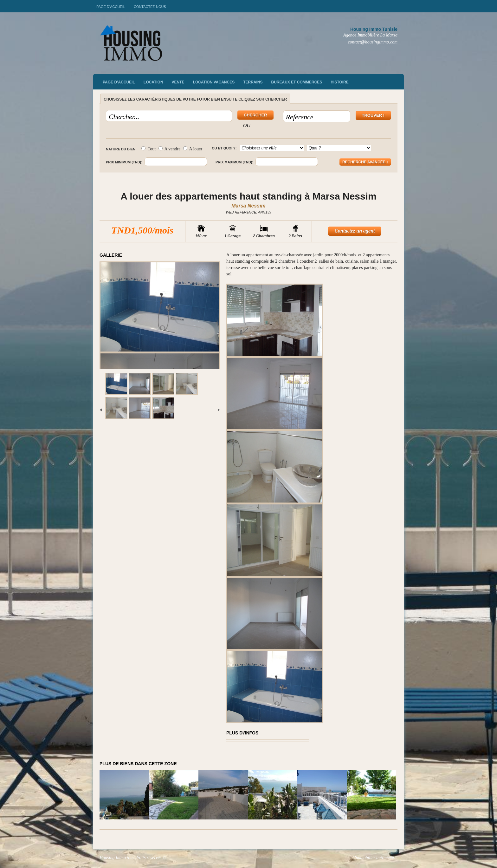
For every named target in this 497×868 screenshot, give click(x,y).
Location (153, 82)
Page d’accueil (111, 7)
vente (178, 82)
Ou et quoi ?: (224, 148)
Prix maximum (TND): (234, 162)
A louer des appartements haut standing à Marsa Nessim (248, 196)
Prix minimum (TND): (124, 162)
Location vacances (214, 82)
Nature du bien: (121, 149)
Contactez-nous (150, 7)
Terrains (253, 82)
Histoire (339, 82)
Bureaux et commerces (297, 82)
